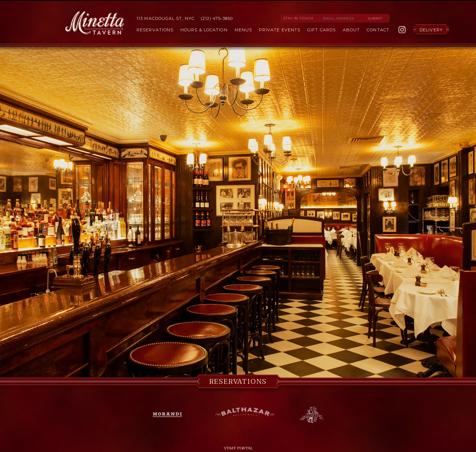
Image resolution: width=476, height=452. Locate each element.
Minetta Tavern (95, 23)
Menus (244, 30)
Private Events (280, 30)
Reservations (155, 30)
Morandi (171, 415)
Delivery (431, 30)
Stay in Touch (298, 18)
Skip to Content (238, 0)
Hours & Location (204, 30)
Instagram (402, 30)
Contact (378, 30)
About (351, 30)
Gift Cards (322, 30)
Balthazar (245, 413)
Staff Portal (238, 448)
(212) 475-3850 (217, 18)
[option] (238, 213)
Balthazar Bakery (312, 415)
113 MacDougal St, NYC (165, 18)
